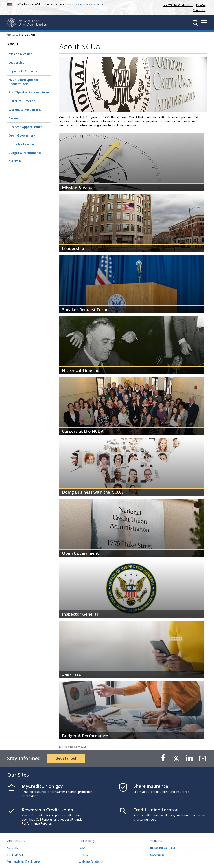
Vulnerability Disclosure (23, 862)
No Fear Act (15, 855)
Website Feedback (91, 862)
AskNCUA (14, 160)
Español (201, 5)
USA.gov (156, 855)
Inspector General (22, 144)
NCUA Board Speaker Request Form (23, 82)
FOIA (82, 848)
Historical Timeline (22, 101)
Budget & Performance (25, 153)
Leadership (16, 63)
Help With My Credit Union (177, 5)
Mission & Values (20, 54)
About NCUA (16, 841)
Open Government (22, 135)
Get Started (66, 758)
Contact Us (199, 10)
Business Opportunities (25, 127)
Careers (14, 118)
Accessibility (87, 841)
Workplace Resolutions (25, 110)
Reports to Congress (23, 71)
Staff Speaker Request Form (29, 92)
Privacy (83, 855)
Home (15, 35)
